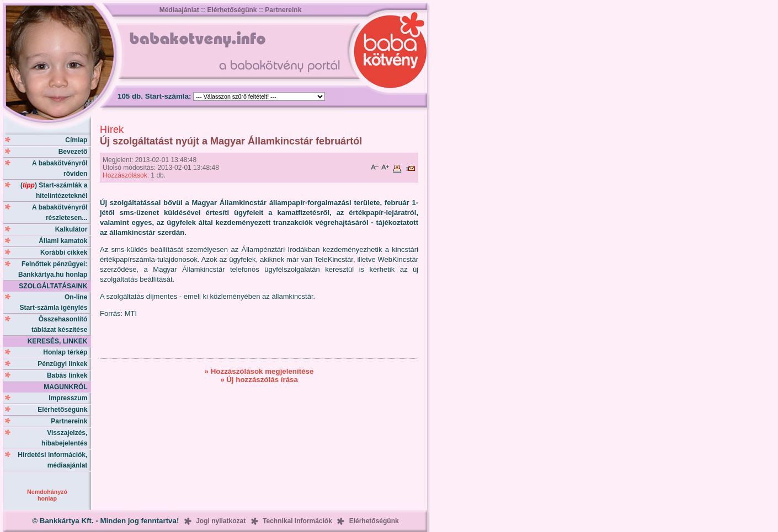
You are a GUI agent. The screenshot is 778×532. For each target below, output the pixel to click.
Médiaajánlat (179, 10)
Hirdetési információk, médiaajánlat (54, 460)
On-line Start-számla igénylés (55, 302)
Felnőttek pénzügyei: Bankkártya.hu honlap (55, 269)
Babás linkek (69, 375)
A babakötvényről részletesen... (62, 213)
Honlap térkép (67, 352)
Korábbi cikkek (66, 252)
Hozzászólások (125, 175)
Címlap (78, 140)
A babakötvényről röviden (62, 168)
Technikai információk (297, 521)
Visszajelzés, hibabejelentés (66, 438)
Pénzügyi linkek (64, 364)
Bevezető (75, 152)
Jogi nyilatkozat (221, 521)
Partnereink (283, 10)
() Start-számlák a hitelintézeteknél (56, 190)
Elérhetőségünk (232, 10)
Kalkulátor (73, 229)
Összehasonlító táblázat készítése (61, 324)
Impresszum (70, 398)
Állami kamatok (65, 241)
